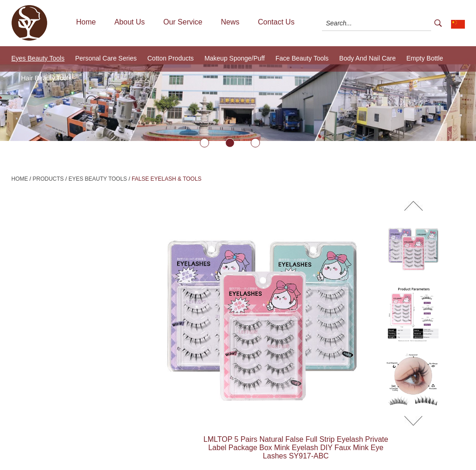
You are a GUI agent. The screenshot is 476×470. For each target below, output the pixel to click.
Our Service (183, 22)
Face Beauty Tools (302, 58)
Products (48, 179)
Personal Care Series (106, 58)
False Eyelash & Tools (167, 179)
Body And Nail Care (367, 58)
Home (86, 22)
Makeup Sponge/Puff (235, 58)
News (230, 22)
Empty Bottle (425, 58)
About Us (130, 22)
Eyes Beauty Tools (38, 58)
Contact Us (276, 22)
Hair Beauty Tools (46, 78)
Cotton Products (170, 58)
